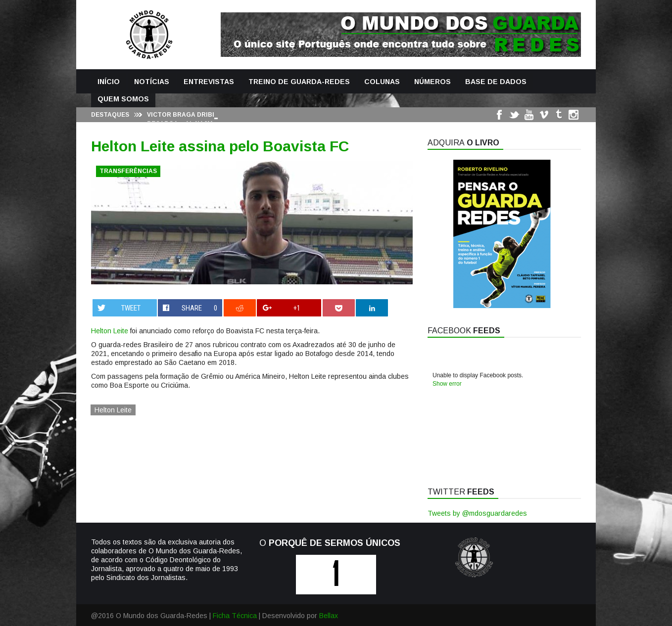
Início (109, 82)
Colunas (382, 82)
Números (432, 82)
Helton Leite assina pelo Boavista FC (220, 146)
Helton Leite (110, 331)
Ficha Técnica (235, 616)
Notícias (152, 82)
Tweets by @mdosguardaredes (477, 513)
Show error (447, 384)
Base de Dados (496, 82)
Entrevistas (209, 82)
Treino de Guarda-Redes (299, 82)
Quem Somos (123, 99)
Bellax (329, 616)
